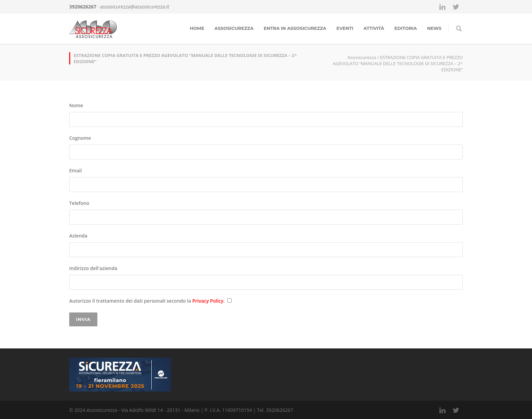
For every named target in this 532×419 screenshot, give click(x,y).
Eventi (345, 28)
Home (197, 28)
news (434, 28)
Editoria (405, 28)
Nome (266, 115)
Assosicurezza (234, 28)
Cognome (266, 147)
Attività (374, 28)
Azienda (266, 245)
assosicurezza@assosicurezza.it (135, 7)
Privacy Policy (208, 301)
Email (266, 180)
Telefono (266, 212)
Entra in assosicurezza (295, 28)
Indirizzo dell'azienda (266, 277)
